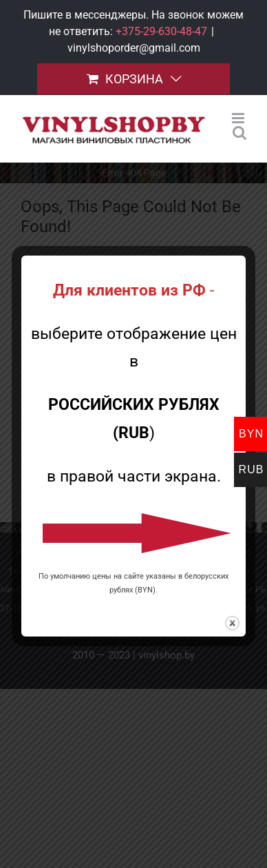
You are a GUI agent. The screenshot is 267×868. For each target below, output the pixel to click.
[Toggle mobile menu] (239, 118)
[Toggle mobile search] (239, 133)
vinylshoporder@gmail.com (134, 48)
